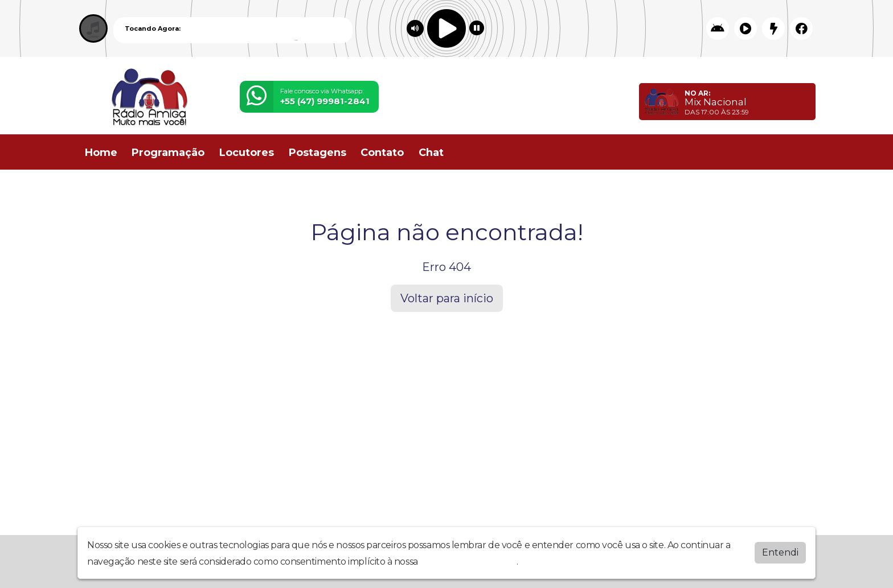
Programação (168, 153)
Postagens (318, 153)
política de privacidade (468, 562)
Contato (382, 153)
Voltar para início (447, 298)
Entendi (780, 552)
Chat (431, 153)
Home (101, 153)
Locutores (247, 153)
